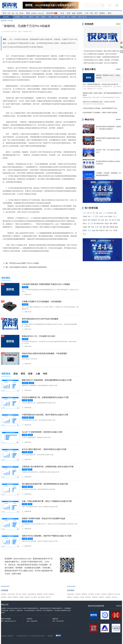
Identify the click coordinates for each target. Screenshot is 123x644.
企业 (106, 216)
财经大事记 (90, 69)
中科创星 (10, 21)
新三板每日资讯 (99, 223)
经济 (101, 227)
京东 (89, 216)
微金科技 (74, 17)
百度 (93, 227)
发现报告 (4, 594)
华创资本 (104, 594)
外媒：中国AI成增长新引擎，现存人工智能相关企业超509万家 (47, 501)
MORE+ (118, 24)
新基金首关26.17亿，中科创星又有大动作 (39, 336)
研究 (109, 13)
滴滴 (111, 223)
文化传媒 (56, 17)
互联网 (79, 13)
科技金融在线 (32, 594)
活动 (62, 13)
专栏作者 (110, 213)
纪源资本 (101, 597)
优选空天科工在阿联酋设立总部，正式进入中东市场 (99, 102)
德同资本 (84, 594)
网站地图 (50, 636)
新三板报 (34, 597)
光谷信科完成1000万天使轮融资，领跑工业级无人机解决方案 (101, 51)
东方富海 (91, 594)
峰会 (68, 17)
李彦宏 (107, 223)
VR (94, 213)
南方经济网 (11, 594)
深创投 (82, 597)
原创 (15, 374)
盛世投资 (110, 594)
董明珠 (112, 227)
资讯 (4, 13)
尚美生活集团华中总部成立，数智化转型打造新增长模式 (28, 267)
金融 (73, 13)
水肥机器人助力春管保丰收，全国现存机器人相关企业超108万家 (48, 467)
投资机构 (34, 13)
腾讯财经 (51, 594)
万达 (100, 213)
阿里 (97, 230)
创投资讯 (94, 220)
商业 (103, 220)
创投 (13, 13)
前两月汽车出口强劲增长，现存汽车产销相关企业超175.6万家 (47, 536)
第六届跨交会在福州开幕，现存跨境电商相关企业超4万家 (45, 484)
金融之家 (27, 597)
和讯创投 (4, 597)
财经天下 (49, 597)
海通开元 (70, 597)
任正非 (101, 216)
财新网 (10, 597)
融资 (116, 227)
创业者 (85, 220)
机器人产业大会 (82, 17)
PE (88, 213)
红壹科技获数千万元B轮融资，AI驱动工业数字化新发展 (100, 113)
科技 (69, 13)
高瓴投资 (76, 597)
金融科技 (43, 17)
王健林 (85, 227)
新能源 (37, 17)
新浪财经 (40, 594)
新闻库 (102, 13)
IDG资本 (97, 594)
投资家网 (17, 17)
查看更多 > (119, 606)
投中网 (45, 594)
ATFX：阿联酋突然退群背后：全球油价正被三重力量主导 (101, 84)
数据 (28, 13)
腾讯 (108, 227)
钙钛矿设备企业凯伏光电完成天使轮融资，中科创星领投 (44, 354)
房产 (96, 13)
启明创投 (95, 597)
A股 (17, 13)
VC (91, 213)
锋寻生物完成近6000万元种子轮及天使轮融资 (40, 319)
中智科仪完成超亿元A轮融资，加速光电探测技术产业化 (100, 108)
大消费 (50, 17)
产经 (87, 13)
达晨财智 (108, 597)
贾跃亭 (85, 230)
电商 (89, 227)
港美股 (21, 13)
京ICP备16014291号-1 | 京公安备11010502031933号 (31, 636)
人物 (38, 374)
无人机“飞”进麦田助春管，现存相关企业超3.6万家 (42, 432)
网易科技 (16, 597)
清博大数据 (41, 597)
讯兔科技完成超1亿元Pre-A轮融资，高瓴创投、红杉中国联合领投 (103, 60)
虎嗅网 (21, 597)
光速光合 (115, 597)
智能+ (30, 469)
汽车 (91, 13)
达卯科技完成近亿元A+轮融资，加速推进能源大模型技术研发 (101, 57)
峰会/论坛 (89, 119)
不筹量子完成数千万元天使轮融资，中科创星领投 (42, 302)
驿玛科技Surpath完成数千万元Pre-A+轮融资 (24, 263)
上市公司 (24, 17)
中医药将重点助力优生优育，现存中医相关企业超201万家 (45, 415)
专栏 (45, 374)
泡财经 (24, 594)
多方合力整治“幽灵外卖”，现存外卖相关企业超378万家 (44, 449)
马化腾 (115, 230)
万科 (97, 213)
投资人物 (41, 13)
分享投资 (78, 594)
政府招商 (50, 13)
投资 (30, 374)
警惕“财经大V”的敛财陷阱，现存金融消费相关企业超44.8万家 (47, 380)
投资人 (85, 223)
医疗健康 (63, 17)
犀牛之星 (18, 594)
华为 (99, 220)
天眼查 (31, 383)
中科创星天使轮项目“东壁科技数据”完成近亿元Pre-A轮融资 (46, 284)
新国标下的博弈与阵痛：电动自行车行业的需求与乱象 (43, 519)
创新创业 (31, 17)
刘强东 (110, 216)
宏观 (9, 13)
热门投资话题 (91, 208)
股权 (104, 227)
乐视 (115, 213)
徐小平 (114, 220)
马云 (111, 230)
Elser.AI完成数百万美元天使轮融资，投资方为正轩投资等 (100, 54)
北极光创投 (70, 594)
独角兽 (115, 223)
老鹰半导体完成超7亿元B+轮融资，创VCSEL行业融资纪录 (101, 63)
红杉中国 (117, 594)
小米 (110, 220)
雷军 (107, 230)
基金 (106, 220)
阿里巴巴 (102, 230)
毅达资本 (88, 597)
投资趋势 (89, 24)
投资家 (5, 21)
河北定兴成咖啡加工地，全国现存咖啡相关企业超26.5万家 (45, 397)
